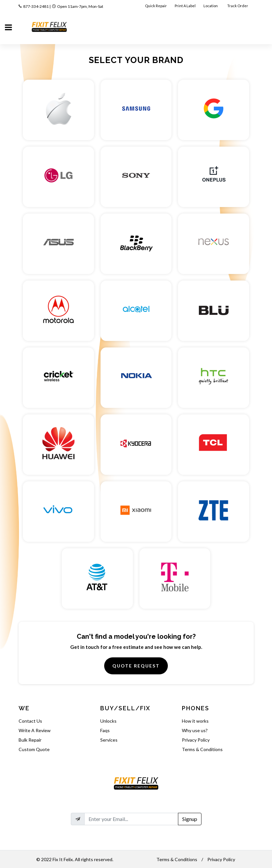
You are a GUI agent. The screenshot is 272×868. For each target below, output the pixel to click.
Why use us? (195, 730)
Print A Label (185, 6)
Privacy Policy (196, 740)
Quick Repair (156, 6)
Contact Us (30, 721)
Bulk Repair (30, 740)
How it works (195, 721)
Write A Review (35, 730)
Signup (190, 819)
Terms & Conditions (202, 749)
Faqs (105, 730)
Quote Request (136, 666)
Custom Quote (34, 749)
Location (211, 6)
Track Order (238, 6)
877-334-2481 (36, 6)
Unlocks (108, 721)
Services (109, 740)
